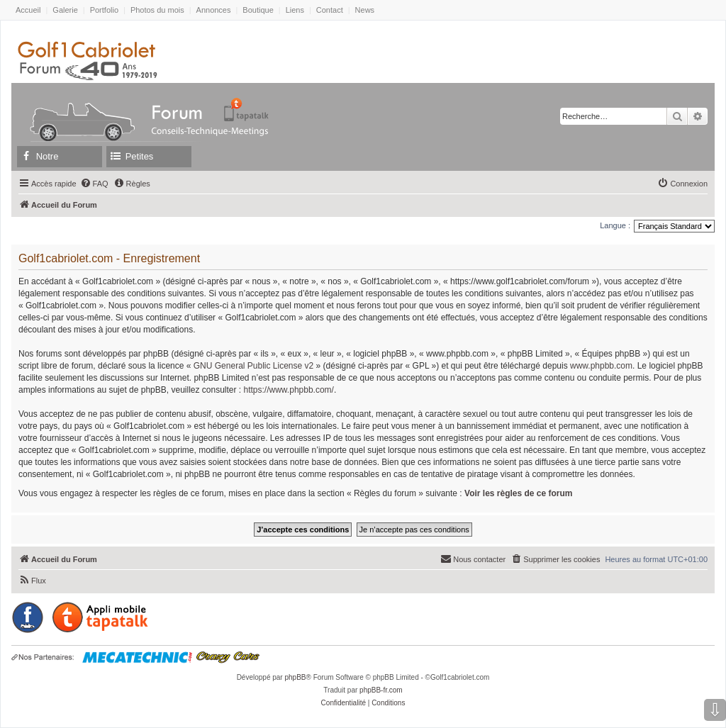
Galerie (65, 10)
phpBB (295, 677)
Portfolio (104, 10)
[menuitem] (94, 184)
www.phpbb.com (601, 366)
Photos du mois (157, 10)
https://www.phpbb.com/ (289, 390)
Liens (295, 10)
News (365, 10)
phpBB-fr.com (381, 690)
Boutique (258, 10)
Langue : (615, 225)
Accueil (28, 10)
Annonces (214, 10)
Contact (330, 10)
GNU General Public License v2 (253, 366)
